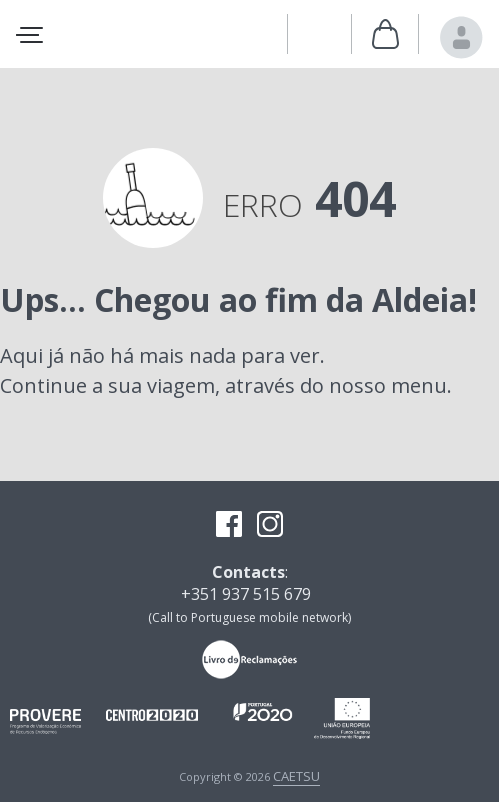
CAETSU (296, 776)
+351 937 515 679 (246, 594)
